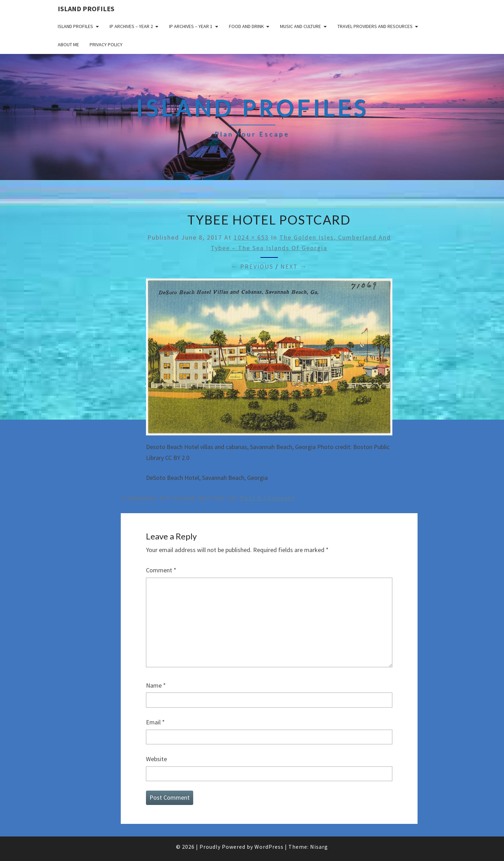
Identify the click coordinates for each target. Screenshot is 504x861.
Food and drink (246, 26)
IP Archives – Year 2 (131, 26)
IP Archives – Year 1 (191, 26)
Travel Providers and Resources (375, 26)
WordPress (269, 847)
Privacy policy (106, 44)
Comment (161, 570)
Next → (294, 266)
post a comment (268, 498)
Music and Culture (300, 26)
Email (155, 722)
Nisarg (319, 847)
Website (156, 759)
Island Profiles (86, 9)
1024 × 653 (251, 237)
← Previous (252, 266)
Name (156, 685)
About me (68, 44)
